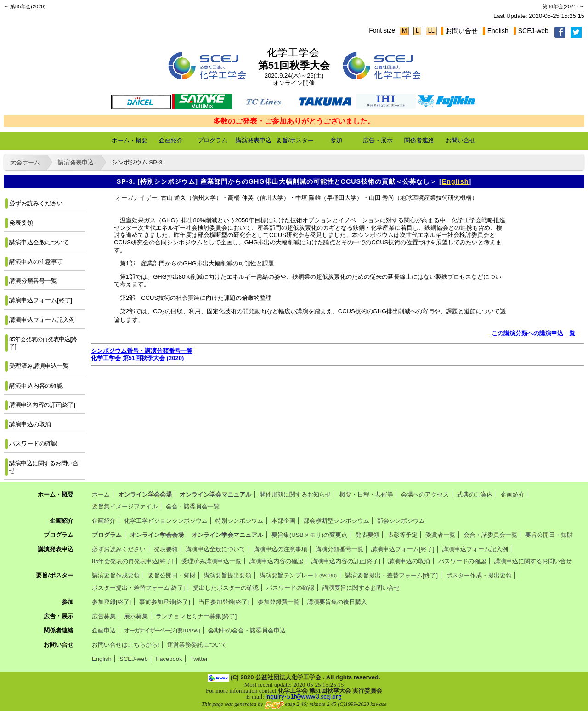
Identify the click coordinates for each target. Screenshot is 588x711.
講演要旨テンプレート (298, 575)
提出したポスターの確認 (226, 588)
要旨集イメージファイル (125, 506)
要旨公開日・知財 (549, 535)
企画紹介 (171, 140)
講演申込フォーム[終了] (41, 300)
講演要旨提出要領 (227, 575)
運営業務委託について (197, 645)
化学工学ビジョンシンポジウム (166, 521)
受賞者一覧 (440, 535)
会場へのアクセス (425, 494)
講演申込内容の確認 (36, 386)
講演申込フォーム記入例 (42, 320)
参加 (336, 140)
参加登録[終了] (111, 602)
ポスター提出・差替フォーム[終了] (138, 588)
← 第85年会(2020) (25, 6)
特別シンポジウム (239, 521)
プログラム (212, 140)
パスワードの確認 (33, 443)
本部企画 (283, 521)
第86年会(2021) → (563, 6)
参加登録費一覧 (279, 602)
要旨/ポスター (295, 140)
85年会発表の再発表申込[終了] (43, 343)
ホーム (101, 494)
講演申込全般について (39, 242)
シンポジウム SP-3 (137, 162)
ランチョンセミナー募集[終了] (196, 616)
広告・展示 (378, 140)
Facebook (169, 659)
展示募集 (136, 616)
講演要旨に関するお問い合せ (361, 588)
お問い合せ (462, 31)
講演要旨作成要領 (116, 575)
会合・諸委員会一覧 (193, 506)
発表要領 (21, 223)
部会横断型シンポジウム (336, 521)
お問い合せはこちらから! (126, 645)
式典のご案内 (475, 494)
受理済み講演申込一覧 (39, 366)
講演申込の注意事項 (36, 262)
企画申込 (104, 630)
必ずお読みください (36, 203)
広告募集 (104, 616)
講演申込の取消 (30, 424)
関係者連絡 (419, 140)
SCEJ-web (533, 31)
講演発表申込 (254, 140)
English (498, 31)
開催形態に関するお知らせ (295, 494)
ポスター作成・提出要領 (479, 575)
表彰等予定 (403, 535)
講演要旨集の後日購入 (337, 602)
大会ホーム (25, 162)
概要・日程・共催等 (366, 494)
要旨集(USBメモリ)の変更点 (309, 535)
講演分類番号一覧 (33, 281)
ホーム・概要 (130, 140)
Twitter (199, 659)
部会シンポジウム (401, 521)
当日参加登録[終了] (224, 602)
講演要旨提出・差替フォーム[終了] (391, 575)
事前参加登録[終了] (165, 602)
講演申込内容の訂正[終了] (42, 405)
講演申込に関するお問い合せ (44, 467)
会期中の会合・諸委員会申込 (247, 630)
